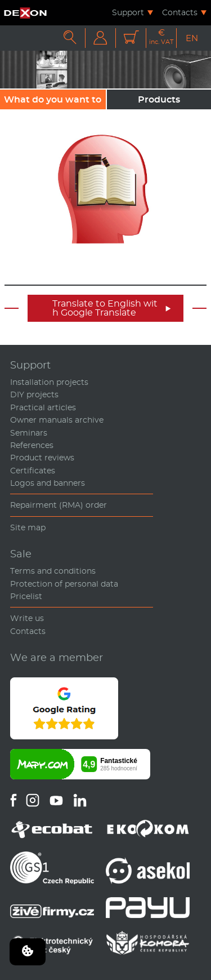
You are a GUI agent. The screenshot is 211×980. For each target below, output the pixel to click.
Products (159, 99)
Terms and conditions (53, 571)
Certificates (33, 471)
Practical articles (43, 407)
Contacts (180, 12)
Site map (28, 527)
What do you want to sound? (53, 102)
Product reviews (42, 458)
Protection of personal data (64, 584)
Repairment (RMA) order (59, 505)
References (32, 445)
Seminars (29, 433)
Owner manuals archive (57, 420)
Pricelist (26, 596)
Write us (27, 618)
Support (128, 12)
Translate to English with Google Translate (112, 308)
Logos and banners (48, 483)
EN (192, 38)
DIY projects (34, 394)
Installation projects (49, 382)
